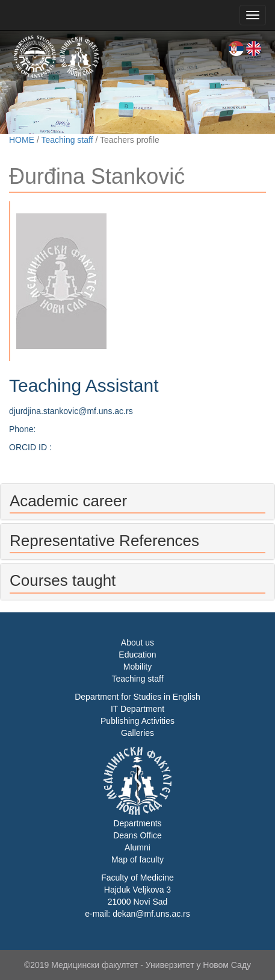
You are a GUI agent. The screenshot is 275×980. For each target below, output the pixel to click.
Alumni (137, 847)
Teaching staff (67, 140)
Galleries (137, 733)
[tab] (137, 502)
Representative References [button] (104, 541)
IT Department (137, 709)
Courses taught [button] (63, 580)
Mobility (137, 667)
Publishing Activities (137, 721)
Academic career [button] (68, 501)
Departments (137, 823)
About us (137, 642)
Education (137, 655)
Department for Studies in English (137, 697)
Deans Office (137, 835)
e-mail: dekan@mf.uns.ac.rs (137, 914)
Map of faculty (137, 859)
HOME (22, 140)
